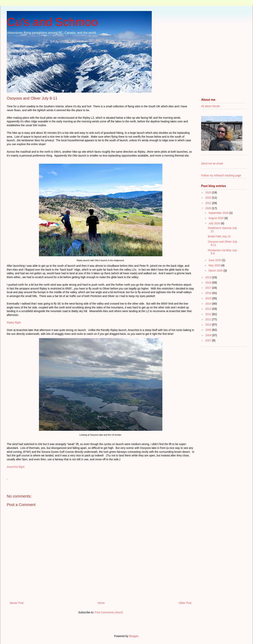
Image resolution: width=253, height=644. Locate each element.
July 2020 (215, 223)
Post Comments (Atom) (109, 612)
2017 (209, 288)
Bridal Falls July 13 (219, 236)
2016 (209, 293)
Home (101, 603)
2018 (209, 283)
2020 (209, 208)
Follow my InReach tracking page (221, 175)
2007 (209, 340)
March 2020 (216, 271)
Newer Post (17, 603)
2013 (209, 309)
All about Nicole (210, 106)
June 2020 (215, 260)
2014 (209, 304)
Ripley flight (14, 322)
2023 (209, 192)
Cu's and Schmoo (52, 22)
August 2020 (216, 218)
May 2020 (215, 265)
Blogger (134, 636)
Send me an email (212, 163)
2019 (209, 277)
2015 (209, 298)
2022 (209, 198)
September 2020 (219, 213)
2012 (209, 314)
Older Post (185, 603)
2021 (209, 203)
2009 (209, 330)
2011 (209, 319)
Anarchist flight (16, 467)
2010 (209, 325)
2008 (209, 335)
